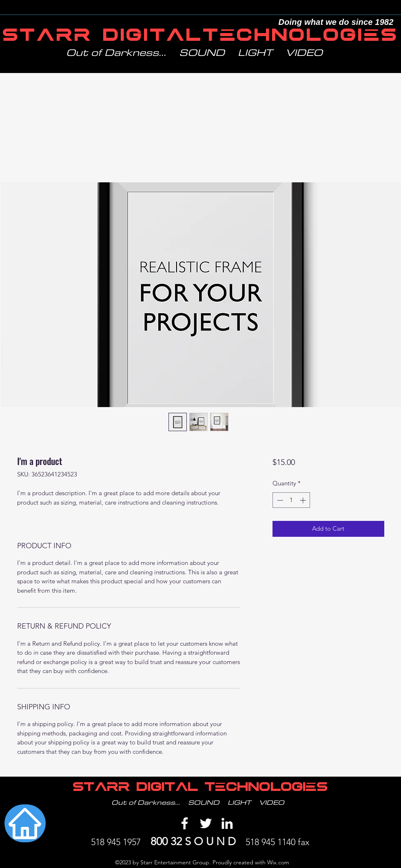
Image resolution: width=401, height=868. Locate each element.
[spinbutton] (291, 500)
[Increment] (304, 500)
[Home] (25, 823)
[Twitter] (206, 823)
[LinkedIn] (227, 823)
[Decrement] (279, 500)
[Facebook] (185, 823)
